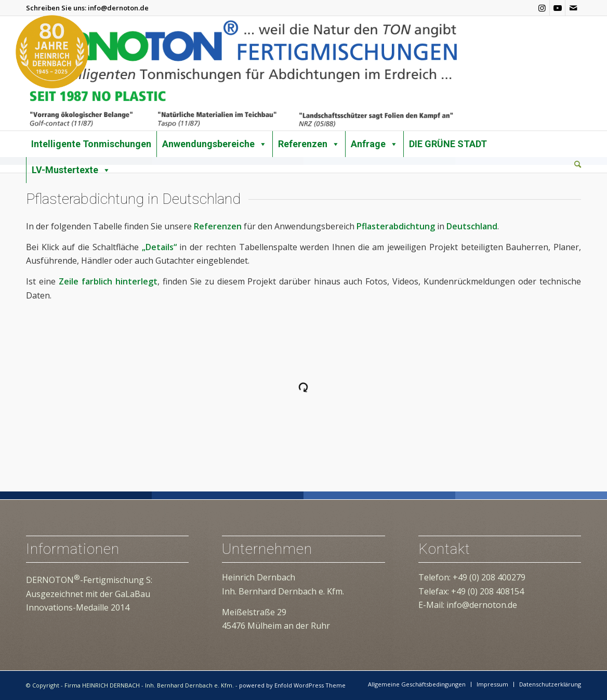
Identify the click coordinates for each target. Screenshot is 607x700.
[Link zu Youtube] (557, 8)
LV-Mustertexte (71, 170)
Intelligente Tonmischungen (91, 144)
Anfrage (374, 144)
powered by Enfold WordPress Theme (292, 685)
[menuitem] (578, 165)
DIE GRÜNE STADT (448, 144)
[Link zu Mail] (573, 8)
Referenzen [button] (309, 144)
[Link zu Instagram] (542, 8)
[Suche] (578, 164)
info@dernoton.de (118, 8)
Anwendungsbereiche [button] (215, 144)
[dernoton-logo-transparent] (243, 73)
